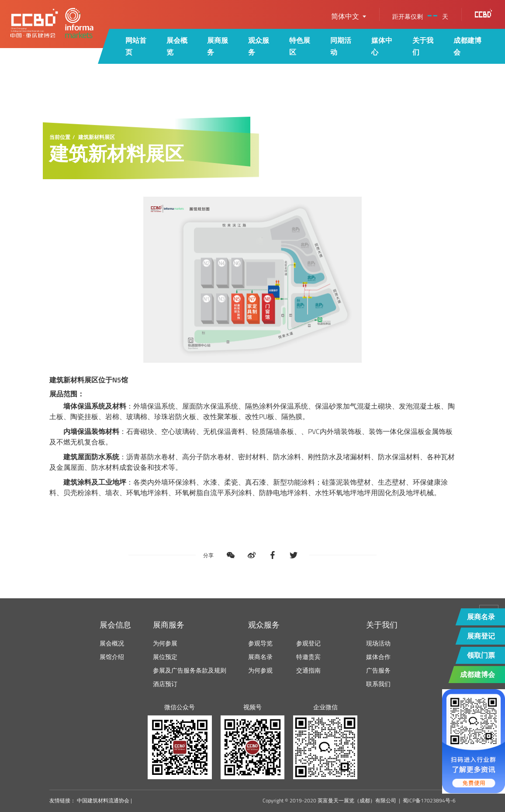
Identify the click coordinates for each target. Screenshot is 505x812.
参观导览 (260, 643)
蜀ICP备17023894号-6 (429, 801)
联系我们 (378, 684)
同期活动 (341, 46)
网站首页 (136, 46)
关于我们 (423, 46)
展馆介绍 (112, 657)
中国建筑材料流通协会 (103, 800)
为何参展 (165, 643)
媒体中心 (382, 46)
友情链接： (62, 800)
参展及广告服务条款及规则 (190, 670)
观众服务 (259, 46)
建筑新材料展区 (97, 137)
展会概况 (112, 643)
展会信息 (115, 625)
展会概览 (177, 46)
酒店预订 (165, 684)
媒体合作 (378, 657)
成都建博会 (467, 46)
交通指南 (308, 670)
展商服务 (218, 46)
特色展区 (300, 46)
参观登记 (308, 643)
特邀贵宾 (308, 657)
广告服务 (378, 670)
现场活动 (378, 643)
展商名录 (260, 657)
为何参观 (260, 670)
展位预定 (165, 657)
